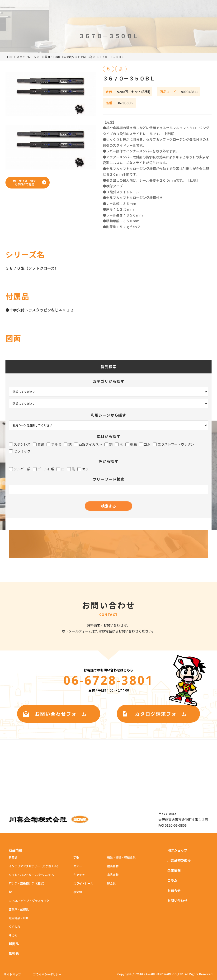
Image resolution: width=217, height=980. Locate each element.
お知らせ (174, 890)
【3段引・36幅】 (66, 57)
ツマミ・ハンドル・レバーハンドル (32, 874)
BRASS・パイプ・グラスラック (29, 901)
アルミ (54, 444)
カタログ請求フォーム (161, 714)
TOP (9, 57)
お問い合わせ (177, 900)
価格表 (14, 953)
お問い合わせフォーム (61, 714)
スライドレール (27, 57)
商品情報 (15, 850)
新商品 (13, 857)
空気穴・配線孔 (19, 909)
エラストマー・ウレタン (174, 444)
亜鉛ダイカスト (88, 444)
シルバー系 (20, 469)
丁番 (76, 857)
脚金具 (111, 883)
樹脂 (131, 444)
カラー (85, 469)
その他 (13, 935)
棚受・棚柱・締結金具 (121, 857)
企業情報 (174, 870)
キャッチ (79, 874)
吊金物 (78, 892)
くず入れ (14, 926)
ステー (78, 866)
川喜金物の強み (179, 860)
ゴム (145, 444)
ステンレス (20, 444)
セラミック (20, 451)
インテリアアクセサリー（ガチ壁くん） (34, 866)
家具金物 (113, 874)
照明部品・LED (18, 918)
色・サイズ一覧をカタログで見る (24, 182)
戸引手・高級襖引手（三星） (27, 883)
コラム (172, 880)
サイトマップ (12, 974)
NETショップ (177, 850)
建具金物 (113, 866)
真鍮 (38, 444)
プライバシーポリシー (47, 974)
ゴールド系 (43, 469)
